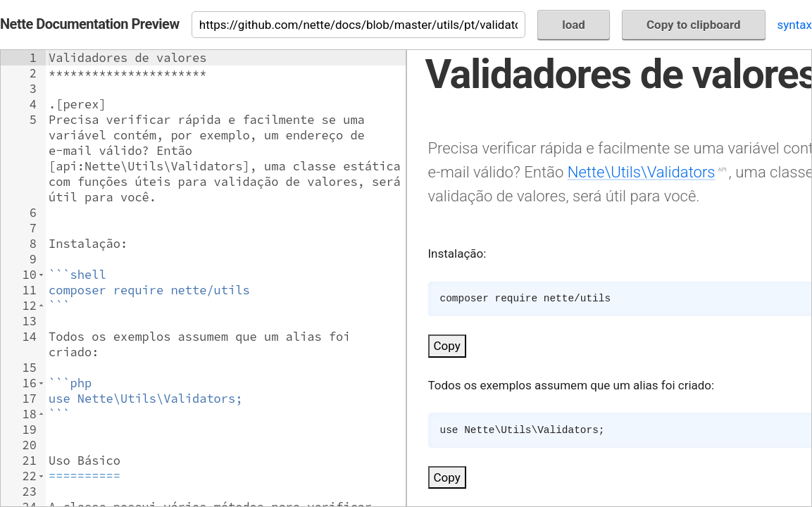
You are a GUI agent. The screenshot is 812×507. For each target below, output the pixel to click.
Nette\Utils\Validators (642, 172)
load (574, 25)
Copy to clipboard (694, 25)
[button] (41, 275)
